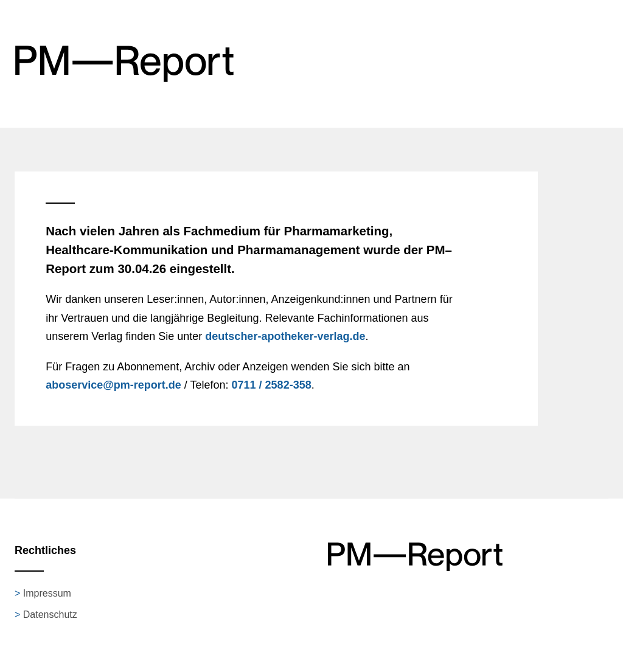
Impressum (47, 593)
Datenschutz (50, 615)
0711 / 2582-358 (272, 385)
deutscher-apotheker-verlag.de (285, 336)
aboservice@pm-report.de (113, 385)
